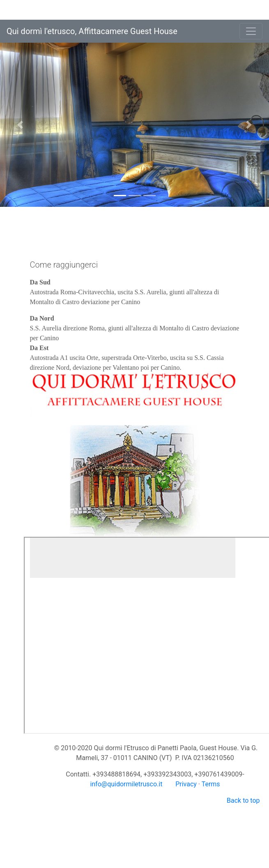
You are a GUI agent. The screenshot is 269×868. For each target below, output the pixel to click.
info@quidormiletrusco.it (126, 784)
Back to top (243, 800)
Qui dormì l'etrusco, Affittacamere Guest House (92, 31)
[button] (20, 125)
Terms (211, 784)
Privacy (186, 784)
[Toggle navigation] (251, 31)
